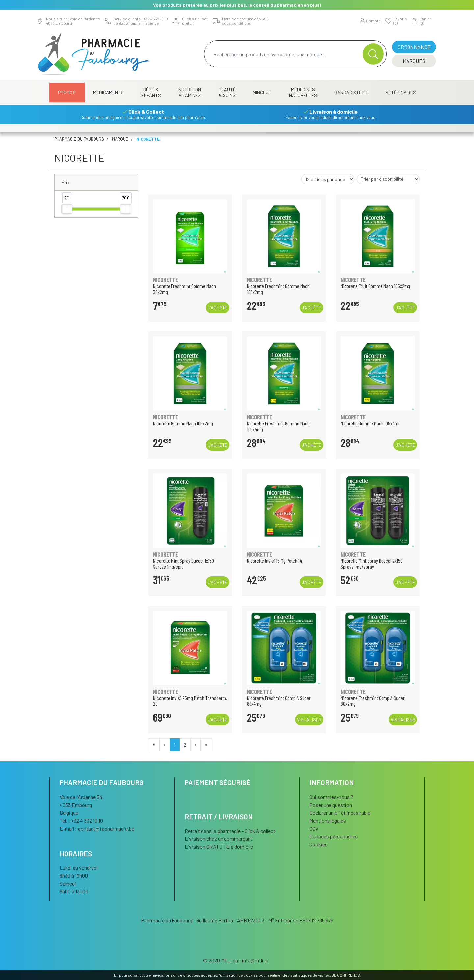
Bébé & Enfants (151, 92)
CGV (314, 828)
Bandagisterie (351, 92)
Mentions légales (328, 821)
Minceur (262, 92)
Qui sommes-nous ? (331, 797)
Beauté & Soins (227, 92)
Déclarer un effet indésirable (340, 813)
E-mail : (97, 828)
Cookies (318, 844)
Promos (67, 92)
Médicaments (108, 92)
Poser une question (331, 805)
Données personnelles (334, 836)
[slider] (67, 209)
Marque (120, 139)
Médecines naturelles (303, 92)
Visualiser (309, 719)
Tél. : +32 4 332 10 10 (81, 821)
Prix (66, 182)
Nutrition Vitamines (190, 92)
